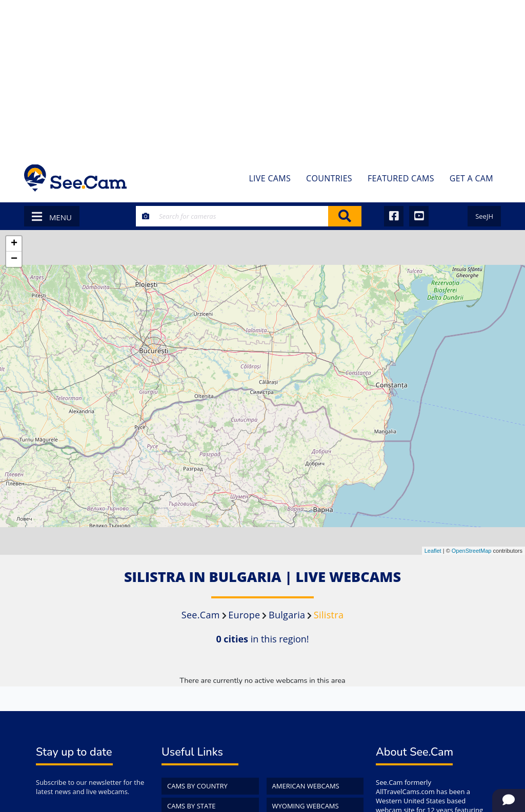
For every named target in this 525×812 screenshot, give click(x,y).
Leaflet (433, 551)
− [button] (14, 259)
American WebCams (306, 786)
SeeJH (484, 216)
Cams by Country (197, 786)
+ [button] (14, 244)
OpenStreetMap (472, 551)
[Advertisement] (262, 77)
